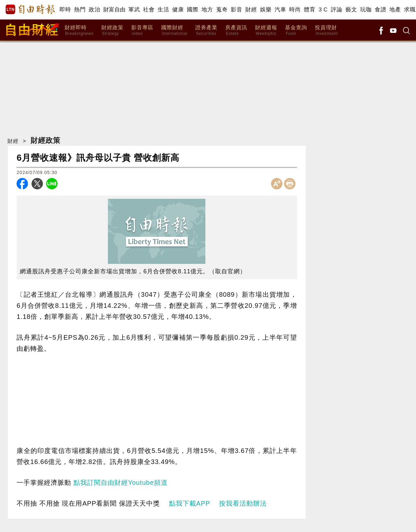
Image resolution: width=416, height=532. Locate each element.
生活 (163, 10)
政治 (94, 10)
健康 (178, 10)
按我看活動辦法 (243, 503)
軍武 (134, 10)
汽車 (280, 10)
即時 (65, 10)
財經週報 (266, 30)
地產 (395, 10)
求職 (410, 10)
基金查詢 (296, 30)
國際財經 (174, 30)
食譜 (380, 10)
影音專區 (142, 30)
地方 (207, 10)
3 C (323, 10)
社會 (149, 10)
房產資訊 (236, 30)
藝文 (351, 10)
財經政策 (112, 30)
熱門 (80, 10)
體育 (310, 10)
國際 (193, 10)
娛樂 (266, 10)
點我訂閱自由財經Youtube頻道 (121, 483)
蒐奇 (222, 10)
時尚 (295, 10)
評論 (337, 10)
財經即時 (79, 30)
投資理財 (326, 30)
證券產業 (206, 30)
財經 (251, 10)
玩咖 (366, 10)
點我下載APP (190, 503)
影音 (236, 10)
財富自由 (114, 10)
